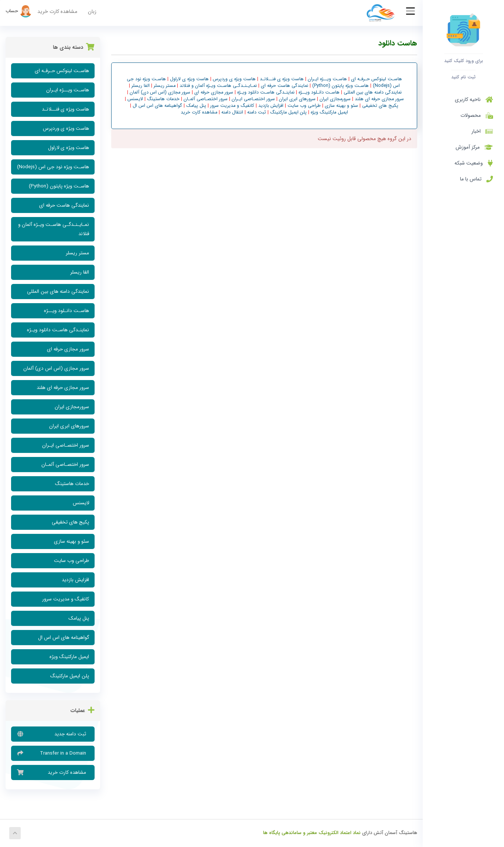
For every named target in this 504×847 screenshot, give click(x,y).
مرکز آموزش (474, 147)
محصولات (475, 115)
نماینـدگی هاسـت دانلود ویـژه (58, 330)
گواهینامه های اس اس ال (64, 638)
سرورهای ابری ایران (69, 426)
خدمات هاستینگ (72, 484)
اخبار (482, 131)
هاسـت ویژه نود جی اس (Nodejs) (53, 167)
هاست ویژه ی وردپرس (66, 128)
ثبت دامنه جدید (53, 734)
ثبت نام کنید (463, 77)
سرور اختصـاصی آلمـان (65, 465)
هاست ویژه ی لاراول (69, 148)
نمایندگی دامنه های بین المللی (58, 292)
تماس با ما (476, 179)
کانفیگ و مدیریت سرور (66, 599)
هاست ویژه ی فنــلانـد (65, 109)
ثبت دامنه (256, 112)
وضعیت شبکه (474, 163)
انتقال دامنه (231, 112)
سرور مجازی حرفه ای (68, 349)
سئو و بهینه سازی (71, 541)
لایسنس (81, 503)
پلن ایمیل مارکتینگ (70, 676)
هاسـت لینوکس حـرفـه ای (62, 71)
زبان (92, 11)
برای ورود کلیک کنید (464, 61)
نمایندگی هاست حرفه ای (64, 205)
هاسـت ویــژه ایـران (68, 90)
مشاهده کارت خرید (57, 11)
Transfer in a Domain (53, 753)
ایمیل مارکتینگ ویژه (69, 657)
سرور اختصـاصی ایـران (66, 445)
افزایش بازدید (75, 580)
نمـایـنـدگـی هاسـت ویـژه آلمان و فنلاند (54, 229)
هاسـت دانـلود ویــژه (67, 311)
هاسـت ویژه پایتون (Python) (59, 186)
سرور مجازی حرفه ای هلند (63, 388)
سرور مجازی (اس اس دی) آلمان (56, 368)
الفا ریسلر (80, 272)
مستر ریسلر (77, 253)
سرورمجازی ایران (72, 407)
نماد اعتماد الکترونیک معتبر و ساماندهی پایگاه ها (312, 833)
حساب (19, 11)
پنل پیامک (79, 618)
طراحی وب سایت (71, 561)
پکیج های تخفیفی (70, 522)
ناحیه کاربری (474, 99)
